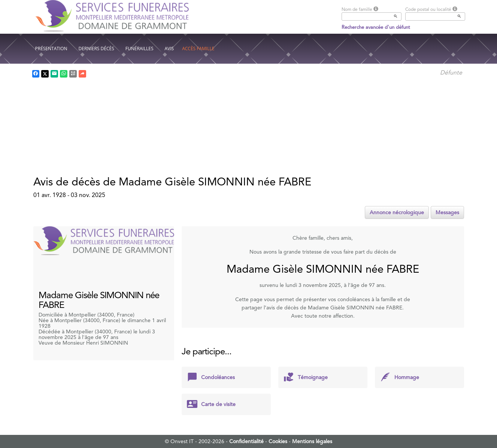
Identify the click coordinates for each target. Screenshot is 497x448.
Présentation (51, 49)
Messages (447, 212)
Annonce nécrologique (397, 212)
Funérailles (140, 49)
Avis (169, 49)
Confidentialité (246, 441)
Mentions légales (312, 441)
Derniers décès (96, 49)
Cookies (278, 441)
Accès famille (198, 49)
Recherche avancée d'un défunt (376, 27)
